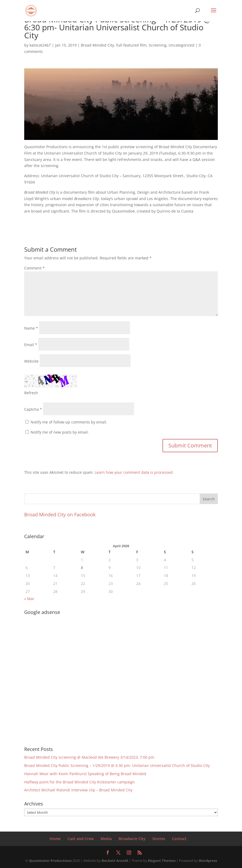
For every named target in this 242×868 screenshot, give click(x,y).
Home (55, 839)
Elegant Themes (162, 861)
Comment (34, 268)
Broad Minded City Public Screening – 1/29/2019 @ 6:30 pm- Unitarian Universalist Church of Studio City (117, 765)
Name (31, 328)
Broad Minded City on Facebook (60, 514)
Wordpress (208, 861)
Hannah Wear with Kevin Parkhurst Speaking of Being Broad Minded (85, 774)
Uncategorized (181, 45)
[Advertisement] (57, 677)
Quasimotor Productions (50, 861)
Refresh (31, 393)
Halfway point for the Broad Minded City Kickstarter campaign (80, 782)
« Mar (29, 599)
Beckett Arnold (115, 861)
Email (31, 345)
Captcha (32, 409)
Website (31, 361)
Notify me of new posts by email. (60, 432)
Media (106, 839)
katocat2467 (40, 45)
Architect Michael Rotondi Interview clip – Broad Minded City (78, 790)
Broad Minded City (97, 45)
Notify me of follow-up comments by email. (69, 422)
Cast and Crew (81, 839)
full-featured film (131, 45)
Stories (159, 839)
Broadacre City (132, 839)
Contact (179, 839)
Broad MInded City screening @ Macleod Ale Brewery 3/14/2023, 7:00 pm (89, 757)
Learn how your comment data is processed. (134, 472)
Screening (158, 45)
